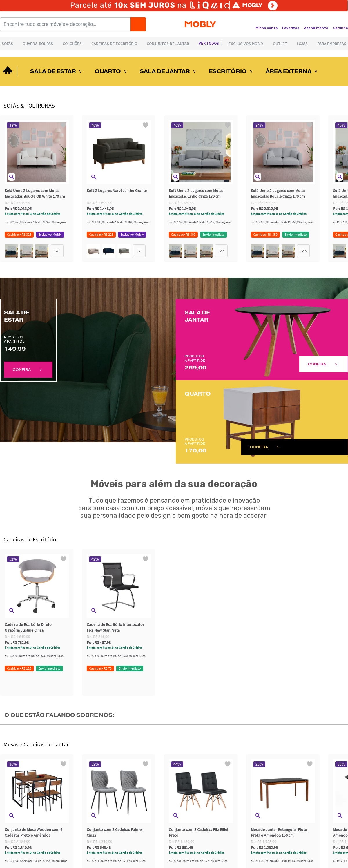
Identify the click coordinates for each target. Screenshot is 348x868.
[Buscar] (138, 24)
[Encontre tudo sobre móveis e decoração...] (67, 24)
